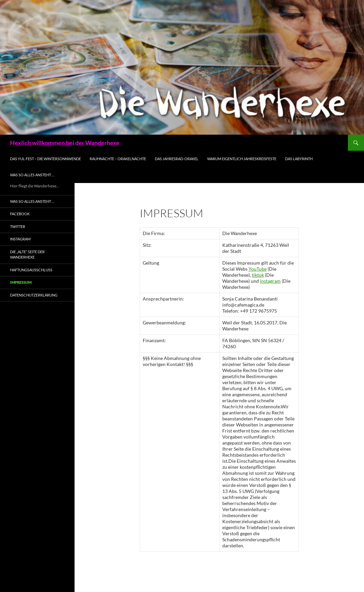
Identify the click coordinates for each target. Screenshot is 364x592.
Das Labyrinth (299, 159)
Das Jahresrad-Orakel (177, 159)
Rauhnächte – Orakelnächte (118, 159)
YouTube (258, 269)
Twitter (18, 226)
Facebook (20, 214)
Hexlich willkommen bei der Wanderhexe (65, 143)
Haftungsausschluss (31, 270)
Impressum (21, 282)
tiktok (258, 275)
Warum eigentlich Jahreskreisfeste (242, 159)
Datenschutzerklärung (34, 295)
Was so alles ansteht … (32, 175)
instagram (270, 281)
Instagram (20, 239)
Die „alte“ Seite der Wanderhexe (27, 255)
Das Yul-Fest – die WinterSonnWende (45, 159)
